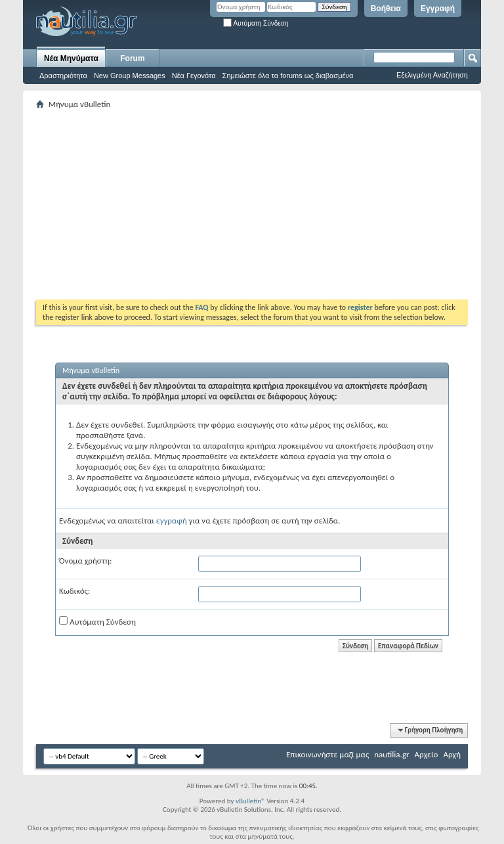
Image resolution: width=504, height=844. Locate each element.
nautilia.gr (391, 754)
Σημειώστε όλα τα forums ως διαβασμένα (288, 76)
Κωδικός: (74, 591)
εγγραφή (172, 521)
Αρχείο (427, 754)
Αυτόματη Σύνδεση (256, 23)
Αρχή (452, 754)
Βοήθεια (386, 9)
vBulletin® (250, 801)
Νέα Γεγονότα (194, 76)
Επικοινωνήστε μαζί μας (327, 754)
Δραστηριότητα (63, 76)
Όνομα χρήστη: (85, 561)
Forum (132, 58)
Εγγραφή (438, 9)
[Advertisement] (270, 204)
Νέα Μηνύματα (71, 58)
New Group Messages (130, 76)
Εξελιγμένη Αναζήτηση (432, 75)
